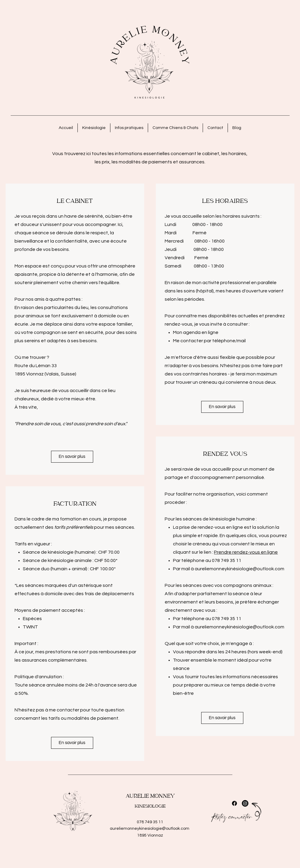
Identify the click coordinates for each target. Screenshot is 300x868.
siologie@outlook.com (260, 569)
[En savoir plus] (72, 457)
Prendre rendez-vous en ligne (246, 552)
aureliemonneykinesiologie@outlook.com (150, 829)
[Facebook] (234, 803)
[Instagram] (245, 803)
